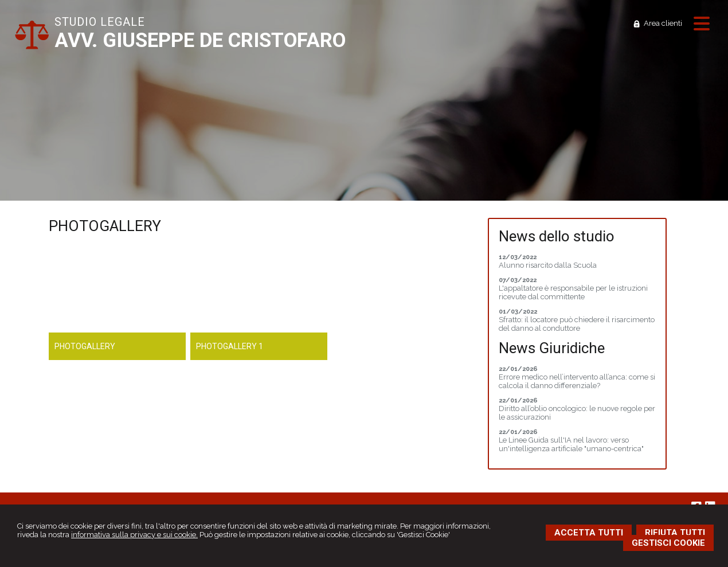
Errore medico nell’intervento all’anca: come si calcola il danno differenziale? (577, 381)
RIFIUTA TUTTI (675, 533)
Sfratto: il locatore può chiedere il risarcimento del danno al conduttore (577, 324)
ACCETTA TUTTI (589, 533)
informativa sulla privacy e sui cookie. (134, 535)
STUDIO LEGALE (100, 22)
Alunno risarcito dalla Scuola (548, 265)
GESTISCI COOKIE (668, 543)
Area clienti (663, 23)
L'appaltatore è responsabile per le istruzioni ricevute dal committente (573, 292)
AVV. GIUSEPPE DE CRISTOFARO (200, 40)
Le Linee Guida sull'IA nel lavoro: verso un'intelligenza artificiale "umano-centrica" (571, 444)
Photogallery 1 (230, 346)
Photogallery (85, 346)
